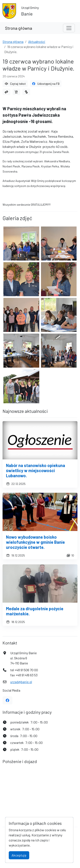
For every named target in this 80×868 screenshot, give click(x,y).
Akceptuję (19, 855)
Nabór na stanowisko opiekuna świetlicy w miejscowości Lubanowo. (36, 470)
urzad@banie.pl (21, 682)
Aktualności (37, 42)
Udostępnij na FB (46, 84)
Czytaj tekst (15, 84)
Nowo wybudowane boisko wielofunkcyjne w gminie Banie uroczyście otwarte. (35, 542)
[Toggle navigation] (69, 28)
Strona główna (19, 28)
